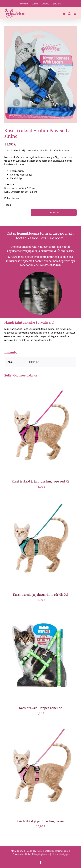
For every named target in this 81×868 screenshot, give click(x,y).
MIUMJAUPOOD (51, 265)
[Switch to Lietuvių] (45, 4)
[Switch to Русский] (24, 4)
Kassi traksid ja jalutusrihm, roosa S (40, 821)
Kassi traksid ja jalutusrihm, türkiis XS (41, 595)
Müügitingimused (41, 854)
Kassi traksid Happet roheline (41, 708)
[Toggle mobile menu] (75, 14)
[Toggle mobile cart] (64, 14)
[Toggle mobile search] (69, 14)
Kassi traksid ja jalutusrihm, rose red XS (41, 481)
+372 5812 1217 (34, 851)
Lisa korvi (54, 213)
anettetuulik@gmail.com (56, 851)
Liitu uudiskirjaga (60, 854)
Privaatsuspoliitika (21, 854)
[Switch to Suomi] (35, 4)
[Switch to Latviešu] (57, 4)
